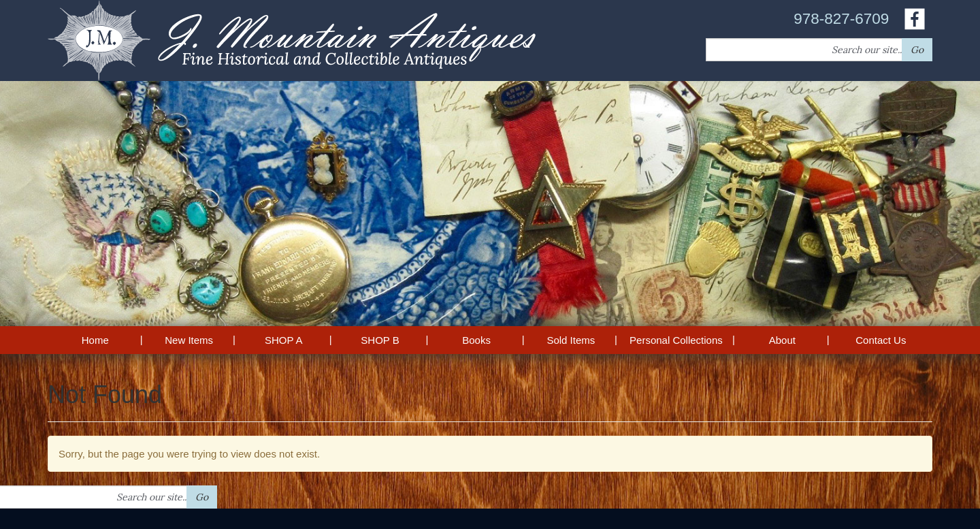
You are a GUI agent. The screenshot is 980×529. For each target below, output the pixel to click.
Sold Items (571, 340)
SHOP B (380, 340)
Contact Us (881, 340)
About (782, 340)
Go (917, 50)
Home (95, 340)
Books (476, 340)
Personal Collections (676, 340)
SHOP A (284, 340)
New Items (189, 340)
